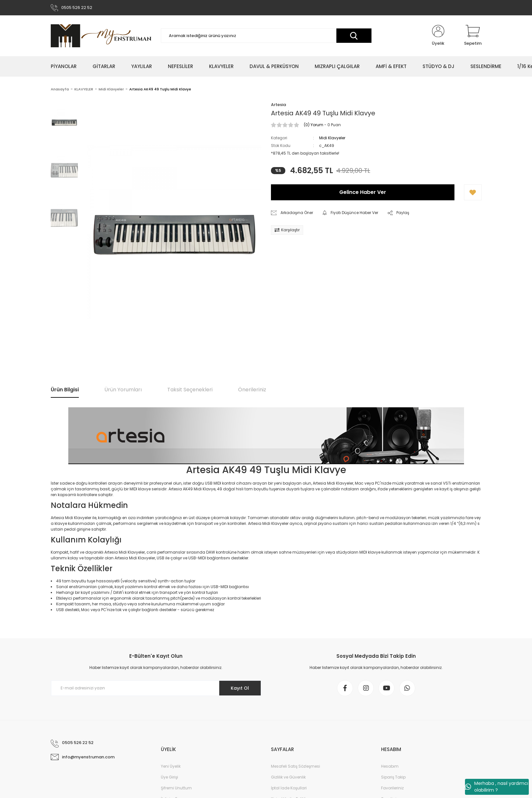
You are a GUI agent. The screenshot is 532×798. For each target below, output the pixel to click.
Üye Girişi (169, 777)
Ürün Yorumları (123, 390)
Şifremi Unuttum (176, 788)
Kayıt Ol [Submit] (240, 688)
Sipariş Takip (393, 777)
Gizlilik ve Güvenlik (288, 777)
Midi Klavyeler (332, 138)
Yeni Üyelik (171, 766)
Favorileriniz (392, 788)
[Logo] (101, 36)
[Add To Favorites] (473, 193)
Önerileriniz (252, 390)
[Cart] (473, 36)
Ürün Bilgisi (65, 390)
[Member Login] (438, 36)
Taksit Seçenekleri (190, 390)
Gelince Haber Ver (363, 192)
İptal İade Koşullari (289, 788)
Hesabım (390, 766)
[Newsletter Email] (156, 688)
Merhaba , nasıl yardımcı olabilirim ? (497, 787)
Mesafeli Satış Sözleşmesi (296, 766)
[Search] (266, 36)
